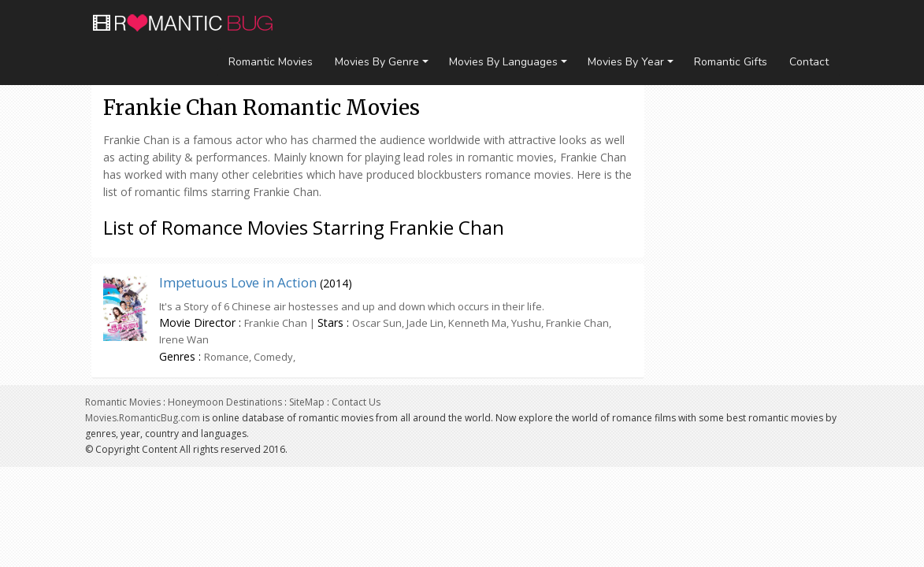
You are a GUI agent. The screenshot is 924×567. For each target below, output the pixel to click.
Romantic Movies (271, 62)
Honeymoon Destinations (225, 402)
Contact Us (356, 402)
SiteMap (307, 402)
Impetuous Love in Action (238, 282)
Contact (809, 62)
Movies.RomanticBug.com (143, 418)
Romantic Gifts (731, 62)
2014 (336, 283)
